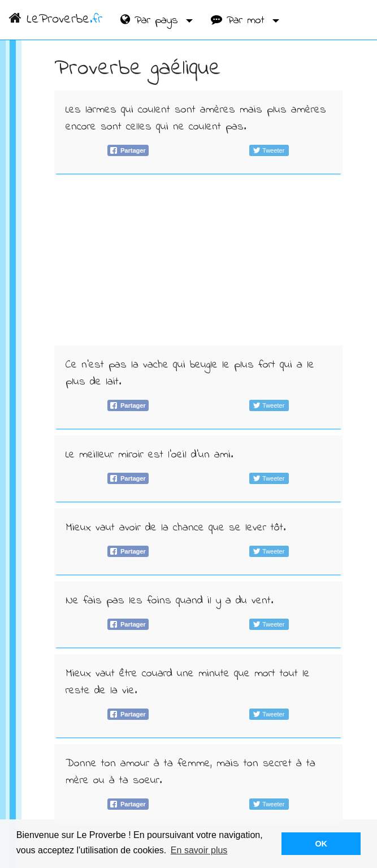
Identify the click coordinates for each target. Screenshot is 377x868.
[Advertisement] (198, 260)
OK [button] (321, 844)
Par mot (240, 21)
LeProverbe (56, 20)
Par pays (151, 21)
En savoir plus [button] (199, 850)
